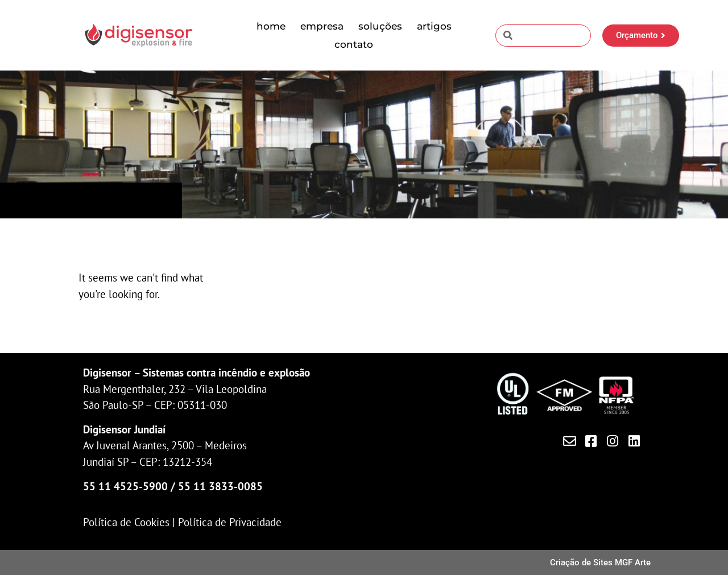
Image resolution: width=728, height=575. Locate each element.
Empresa (322, 26)
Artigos (434, 26)
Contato (354, 44)
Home (271, 26)
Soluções (380, 26)
